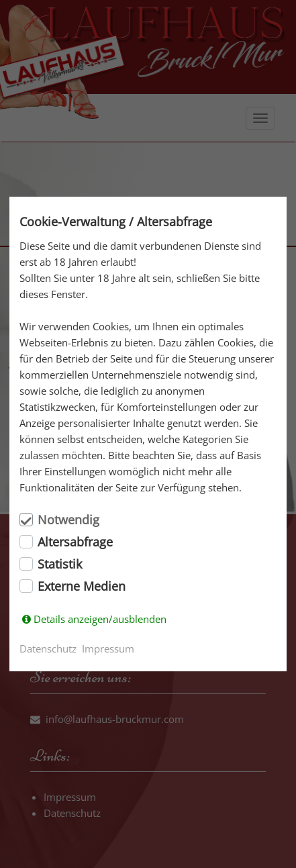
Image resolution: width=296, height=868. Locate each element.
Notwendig (68, 520)
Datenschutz (48, 648)
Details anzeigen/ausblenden (100, 619)
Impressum (108, 648)
